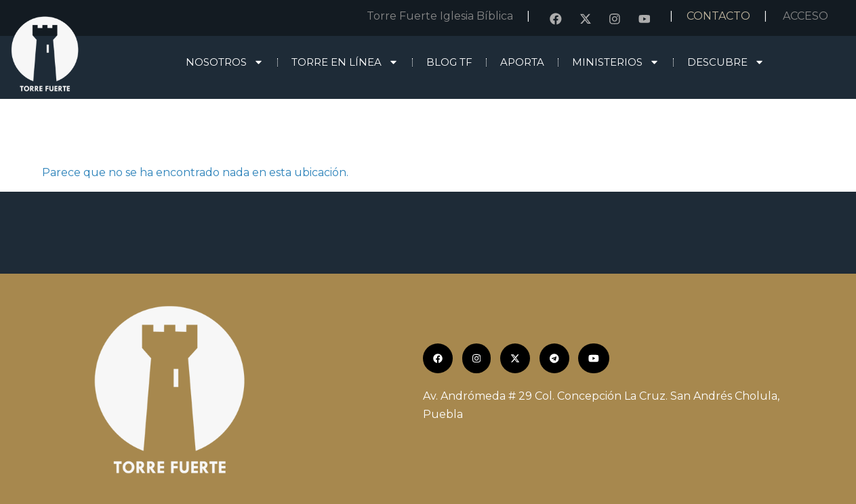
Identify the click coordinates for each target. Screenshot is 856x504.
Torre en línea (345, 62)
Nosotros (225, 62)
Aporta (522, 62)
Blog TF (449, 62)
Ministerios (616, 62)
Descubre (726, 62)
